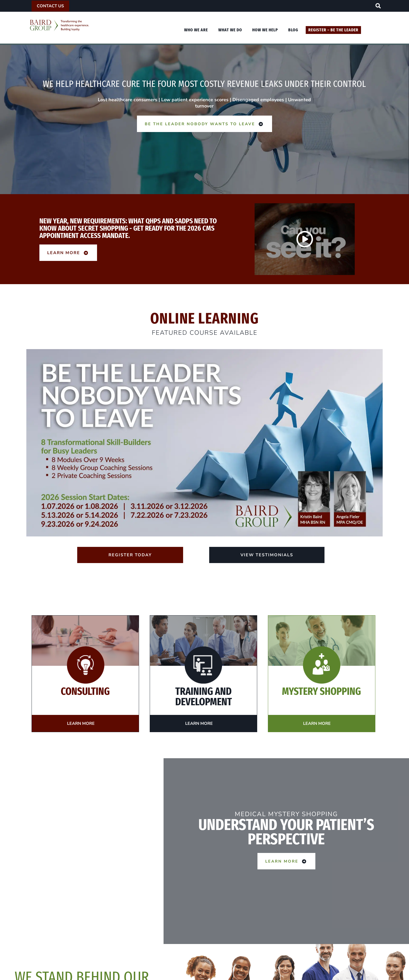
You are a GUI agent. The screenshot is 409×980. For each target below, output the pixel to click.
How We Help (265, 30)
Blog (293, 30)
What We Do (230, 30)
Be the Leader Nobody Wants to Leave (204, 124)
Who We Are (196, 30)
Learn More (68, 253)
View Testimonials (267, 555)
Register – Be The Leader (333, 30)
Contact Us (50, 6)
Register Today (130, 555)
